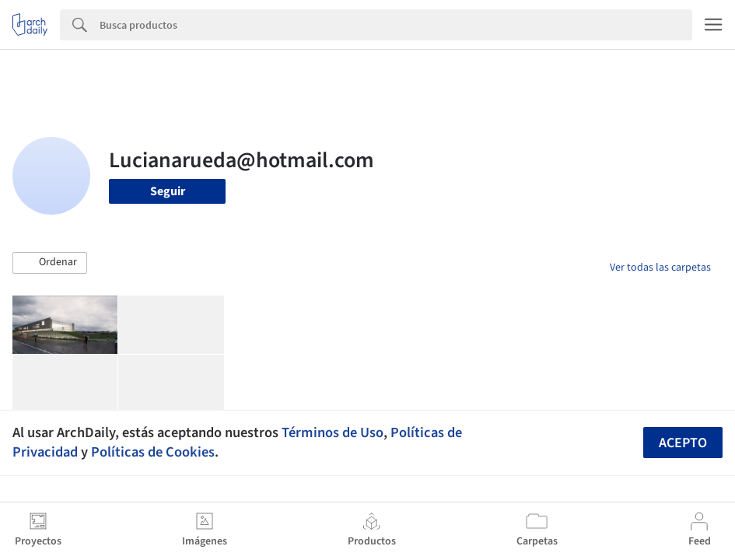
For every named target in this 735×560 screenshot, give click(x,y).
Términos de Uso (332, 432)
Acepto (683, 443)
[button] (50, 263)
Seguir (168, 191)
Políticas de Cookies (153, 452)
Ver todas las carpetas (660, 268)
